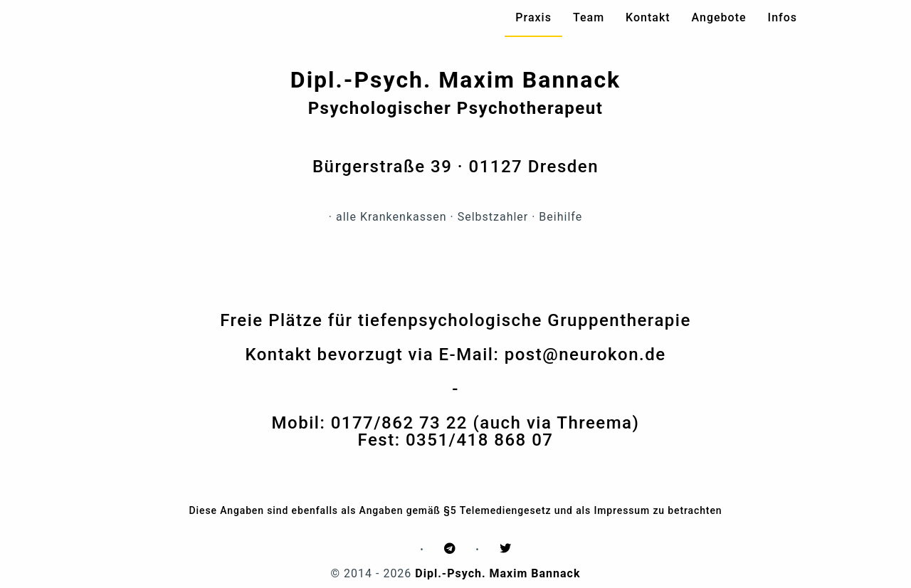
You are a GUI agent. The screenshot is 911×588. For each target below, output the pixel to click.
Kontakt (648, 17)
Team (589, 17)
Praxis (533, 17)
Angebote (719, 17)
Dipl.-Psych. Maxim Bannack (497, 573)
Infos (783, 17)
